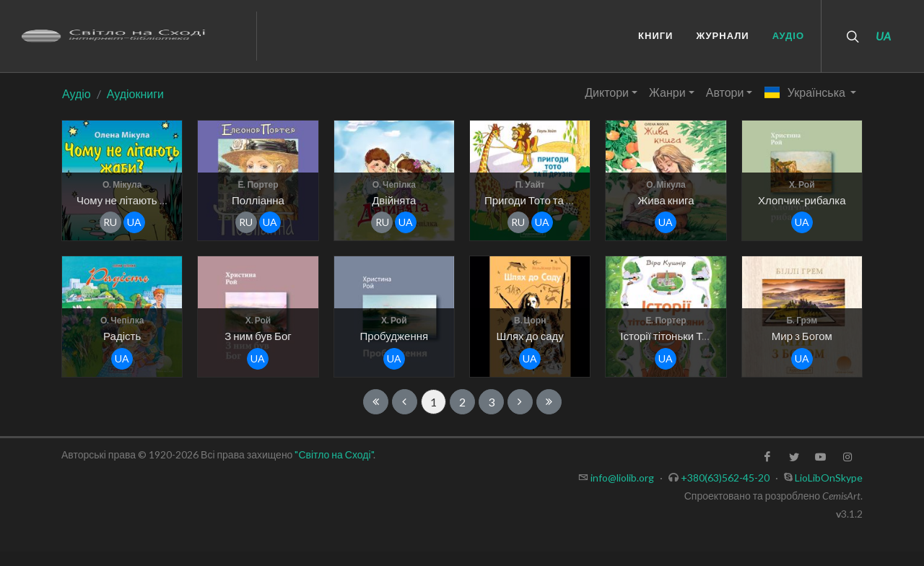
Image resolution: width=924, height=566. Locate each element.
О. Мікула (122, 184)
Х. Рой (802, 184)
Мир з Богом (802, 336)
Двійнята (394, 200)
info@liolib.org (622, 478)
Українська (805, 92)
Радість (122, 336)
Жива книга (666, 200)
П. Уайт (530, 184)
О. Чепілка (394, 184)
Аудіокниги (135, 93)
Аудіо (77, 93)
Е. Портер (258, 184)
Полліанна (258, 200)
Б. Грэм (802, 320)
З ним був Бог (258, 336)
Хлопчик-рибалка (802, 200)
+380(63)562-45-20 (725, 478)
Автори (725, 92)
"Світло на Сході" (334, 454)
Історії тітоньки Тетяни (675, 336)
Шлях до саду (529, 336)
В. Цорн (530, 320)
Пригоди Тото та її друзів (545, 200)
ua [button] (134, 222)
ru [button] (110, 222)
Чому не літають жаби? (133, 200)
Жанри (667, 92)
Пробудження (395, 336)
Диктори (607, 92)
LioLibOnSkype (829, 478)
